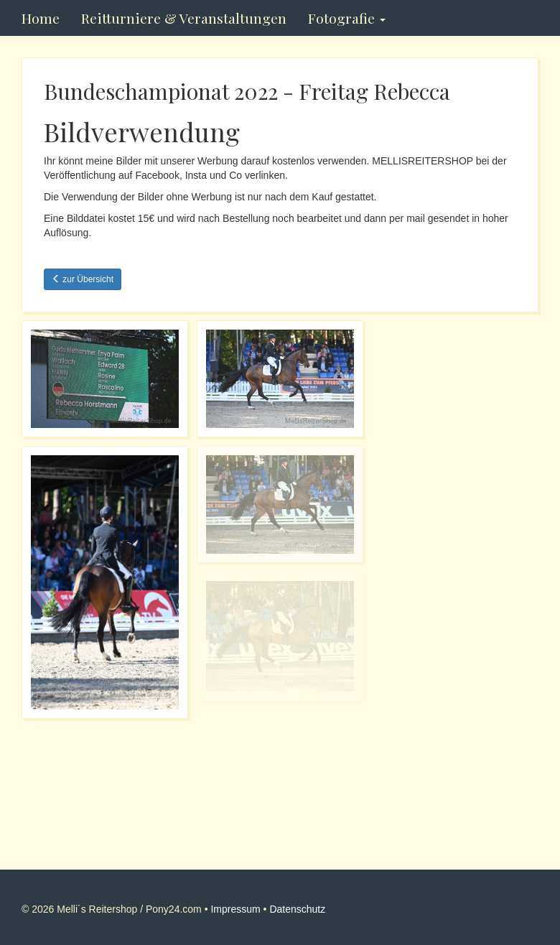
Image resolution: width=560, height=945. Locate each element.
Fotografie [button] (347, 18)
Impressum (235, 909)
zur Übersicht (83, 279)
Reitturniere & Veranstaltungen (184, 18)
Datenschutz (297, 909)
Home (41, 18)
